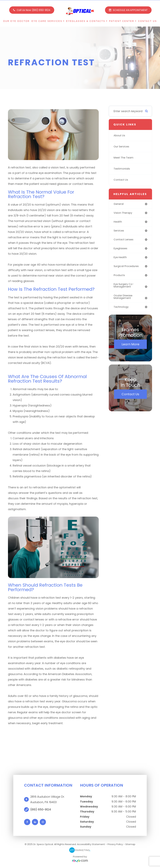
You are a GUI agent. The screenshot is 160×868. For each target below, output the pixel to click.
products (120, 276)
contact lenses (124, 240)
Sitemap (130, 844)
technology (122, 309)
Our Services (122, 147)
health (118, 222)
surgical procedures (127, 267)
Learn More (130, 346)
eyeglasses (121, 249)
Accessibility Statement (91, 844)
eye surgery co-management (125, 287)
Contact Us (147, 21)
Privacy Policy (115, 844)
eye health (121, 258)
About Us (120, 136)
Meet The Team (124, 158)
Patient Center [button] (123, 21)
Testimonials (122, 169)
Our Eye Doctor (16, 21)
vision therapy (124, 213)
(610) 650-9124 (41, 810)
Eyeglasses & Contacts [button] (87, 21)
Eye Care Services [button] (48, 21)
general (119, 204)
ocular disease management (124, 299)
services (119, 231)
